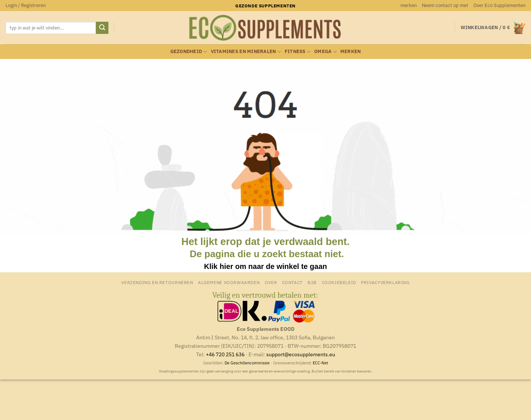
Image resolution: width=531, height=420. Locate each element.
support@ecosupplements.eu (301, 354)
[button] (26, 6)
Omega (325, 52)
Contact (292, 282)
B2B (312, 282)
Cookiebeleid (339, 282)
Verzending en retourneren (157, 282)
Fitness (298, 52)
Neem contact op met (445, 5)
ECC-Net (320, 363)
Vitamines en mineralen (246, 52)
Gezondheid (189, 52)
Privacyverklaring (385, 282)
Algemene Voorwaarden (229, 282)
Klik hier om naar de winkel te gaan (265, 266)
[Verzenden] (102, 28)
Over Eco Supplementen (499, 5)
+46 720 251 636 (225, 354)
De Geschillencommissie (247, 363)
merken (409, 5)
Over (271, 282)
